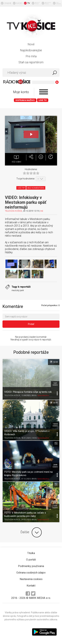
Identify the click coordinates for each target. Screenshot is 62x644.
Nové (31, 44)
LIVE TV (43, 100)
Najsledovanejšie (31, 50)
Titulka (31, 553)
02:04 (54, 362)
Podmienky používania (31, 566)
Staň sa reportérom (31, 62)
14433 (55, 425)
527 (55, 507)
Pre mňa (31, 56)
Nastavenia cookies (31, 579)
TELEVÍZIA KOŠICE (13, 211)
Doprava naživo (25, 100)
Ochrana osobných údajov (31, 573)
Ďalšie (31, 532)
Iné (42, 211)
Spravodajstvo (43, 395)
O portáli (31, 560)
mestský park (18, 290)
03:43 (54, 403)
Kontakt (31, 586)
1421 (55, 384)
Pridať (31, 324)
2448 (55, 466)
